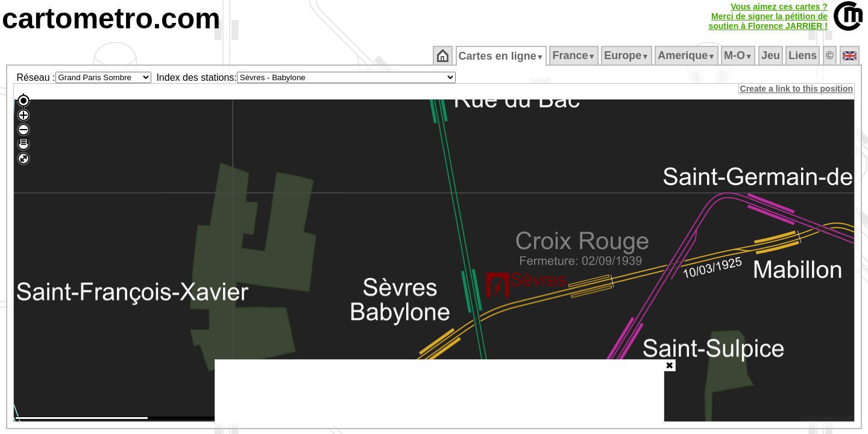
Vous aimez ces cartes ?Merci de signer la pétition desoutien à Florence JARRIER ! (768, 16)
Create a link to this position (797, 89)
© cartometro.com (828, 420)
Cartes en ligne (502, 56)
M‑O (739, 55)
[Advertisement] (439, 392)
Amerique (687, 55)
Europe (627, 55)
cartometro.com (111, 18)
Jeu (771, 55)
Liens (804, 55)
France (575, 55)
